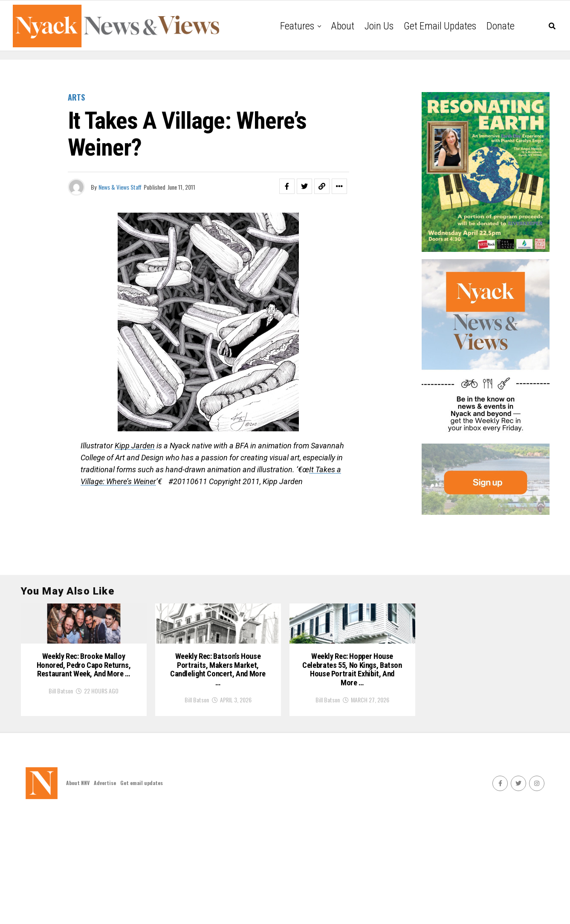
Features (297, 26)
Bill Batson (61, 796)
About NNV (78, 891)
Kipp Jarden (135, 446)
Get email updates (440, 26)
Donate (501, 26)
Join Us (379, 26)
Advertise (105, 891)
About (343, 26)
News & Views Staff (120, 187)
